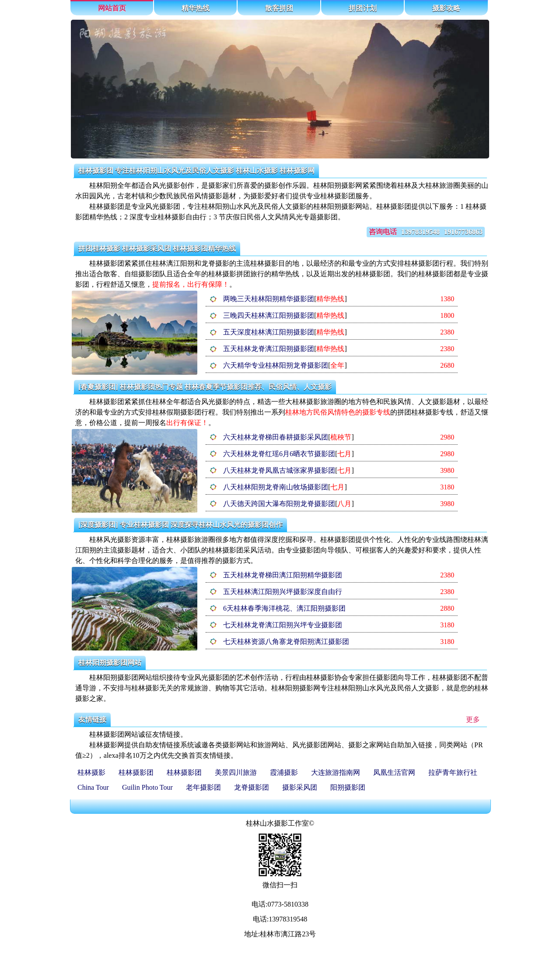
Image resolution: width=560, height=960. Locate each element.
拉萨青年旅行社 (453, 772)
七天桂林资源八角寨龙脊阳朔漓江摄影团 (286, 642)
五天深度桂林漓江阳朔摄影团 (269, 332)
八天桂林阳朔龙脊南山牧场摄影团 (276, 487)
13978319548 (420, 232)
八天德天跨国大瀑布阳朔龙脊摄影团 (279, 504)
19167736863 (463, 232)
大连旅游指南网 (336, 772)
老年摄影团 (203, 787)
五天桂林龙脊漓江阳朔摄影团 (269, 349)
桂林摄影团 (136, 772)
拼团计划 (363, 8)
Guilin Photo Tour (147, 787)
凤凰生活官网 (394, 772)
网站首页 (112, 8)
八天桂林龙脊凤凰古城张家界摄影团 (279, 470)
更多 (473, 719)
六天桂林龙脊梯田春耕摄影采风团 (276, 437)
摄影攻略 (446, 8)
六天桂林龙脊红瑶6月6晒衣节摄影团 (279, 454)
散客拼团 (279, 8)
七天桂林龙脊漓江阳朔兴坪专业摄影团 (283, 625)
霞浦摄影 (284, 772)
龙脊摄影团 (252, 787)
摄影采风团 (300, 787)
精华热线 (196, 8)
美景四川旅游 (236, 772)
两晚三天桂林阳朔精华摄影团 (269, 299)
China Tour (93, 787)
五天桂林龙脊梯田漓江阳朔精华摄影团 (283, 575)
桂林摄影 (91, 772)
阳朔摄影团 (348, 787)
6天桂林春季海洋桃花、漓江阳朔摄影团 (284, 608)
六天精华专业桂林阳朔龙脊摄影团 (276, 365)
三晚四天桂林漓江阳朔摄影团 (269, 315)
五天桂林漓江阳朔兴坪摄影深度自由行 (283, 592)
